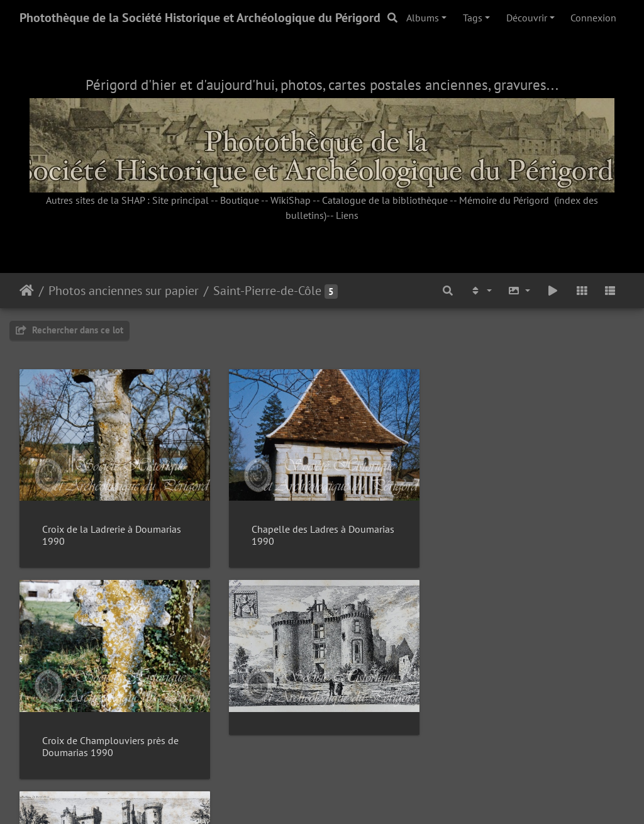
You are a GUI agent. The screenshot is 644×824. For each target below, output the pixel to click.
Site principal (180, 200)
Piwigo (351, 798)
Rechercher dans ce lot (69, 330)
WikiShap (291, 200)
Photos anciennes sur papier (124, 291)
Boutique (240, 200)
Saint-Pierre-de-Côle (267, 291)
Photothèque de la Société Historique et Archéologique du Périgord (200, 18)
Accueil (27, 291)
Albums (423, 18)
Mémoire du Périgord (504, 200)
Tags (473, 18)
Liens (347, 215)
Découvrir (527, 18)
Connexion (593, 18)
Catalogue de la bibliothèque (385, 200)
